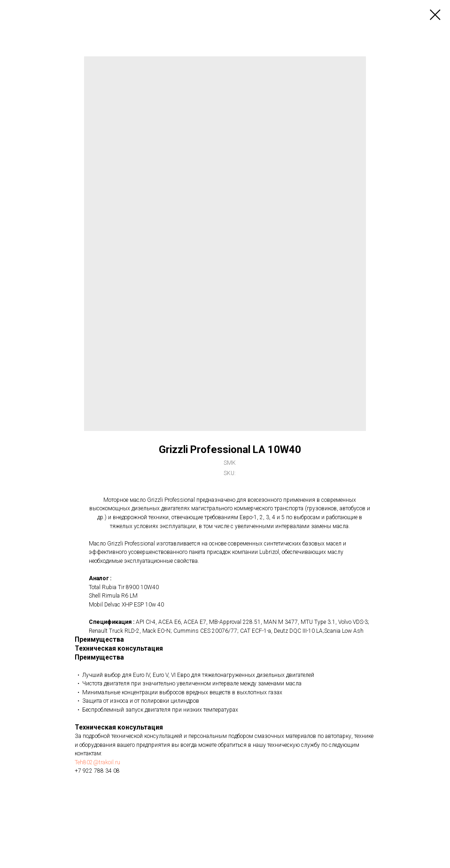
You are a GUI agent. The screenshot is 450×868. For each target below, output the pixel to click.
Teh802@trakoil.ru (97, 762)
